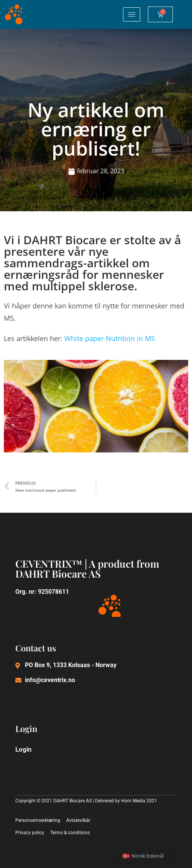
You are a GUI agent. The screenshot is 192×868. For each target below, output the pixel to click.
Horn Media (133, 801)
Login (24, 749)
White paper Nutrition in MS (110, 338)
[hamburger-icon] (132, 14)
